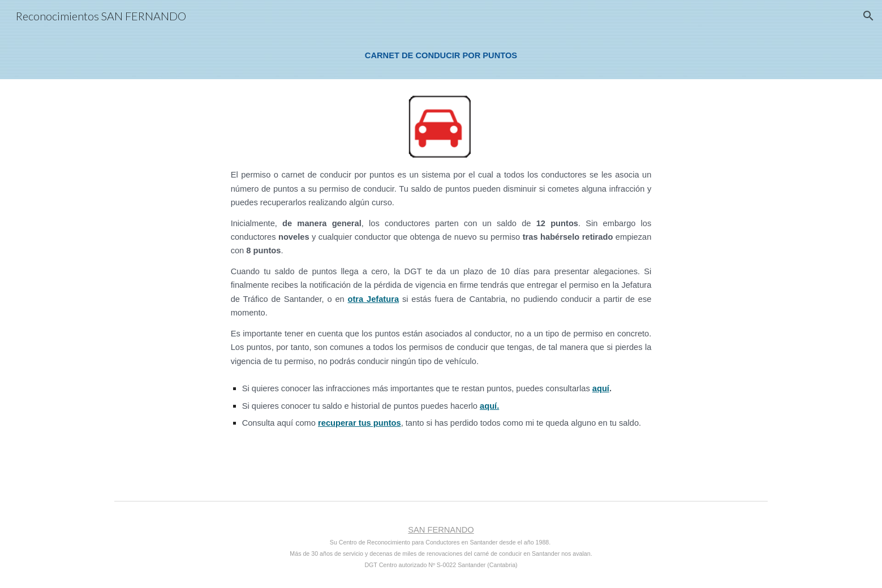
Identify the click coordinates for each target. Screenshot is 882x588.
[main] (441, 55)
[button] (868, 16)
